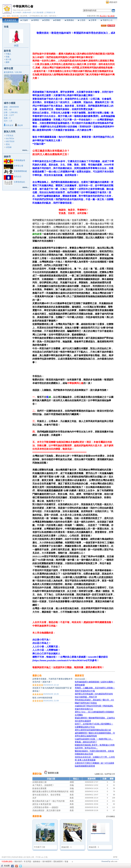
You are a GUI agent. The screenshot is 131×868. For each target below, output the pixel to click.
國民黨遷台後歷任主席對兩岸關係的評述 (50, 792)
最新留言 (79, 675)
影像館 (57, 20)
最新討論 (37, 774)
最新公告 (37, 675)
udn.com (114, 861)
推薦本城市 (27, 12)
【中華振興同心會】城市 (38, 16)
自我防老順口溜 (39, 782)
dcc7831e (10, 139)
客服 (66, 862)
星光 (8, 144)
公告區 (81, 20)
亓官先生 (10, 136)
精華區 (35, 20)
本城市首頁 (10, 20)
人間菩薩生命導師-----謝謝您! (45, 807)
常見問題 (27, 862)
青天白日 (18, 177)
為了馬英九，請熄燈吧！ (43, 785)
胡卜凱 (8, 59)
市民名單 (10, 125)
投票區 (46, 20)
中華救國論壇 (19, 160)
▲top (115, 857)
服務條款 (37, 862)
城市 (8, 16)
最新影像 (37, 816)
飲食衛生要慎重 (39, 788)
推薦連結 (69, 20)
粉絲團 (7, 866)
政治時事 (24, 16)
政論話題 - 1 (66, 847)
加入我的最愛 (38, 12)
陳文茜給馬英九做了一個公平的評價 (48, 801)
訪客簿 (92, 20)
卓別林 (9, 147)
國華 (8, 62)
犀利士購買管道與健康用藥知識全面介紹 (93, 730)
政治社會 (15, 16)
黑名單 (20, 125)
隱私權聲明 (58, 862)
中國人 (8, 54)
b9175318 (10, 141)
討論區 (24, 20)
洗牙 (34, 798)
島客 (72, 795)
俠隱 (16, 46)
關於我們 (18, 862)
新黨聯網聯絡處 (20, 171)
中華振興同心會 (23, 6)
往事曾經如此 (19, 182)
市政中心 (106, 20)
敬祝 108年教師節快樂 (42, 698)
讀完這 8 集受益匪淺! (42, 804)
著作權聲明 (47, 862)
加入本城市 (17, 12)
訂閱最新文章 (50, 12)
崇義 (8, 57)
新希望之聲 (19, 166)
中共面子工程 (40, 847)
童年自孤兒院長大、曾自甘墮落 (46, 795)
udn (4, 16)
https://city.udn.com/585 (22, 10)
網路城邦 (113, 2)
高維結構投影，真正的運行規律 (46, 810)
